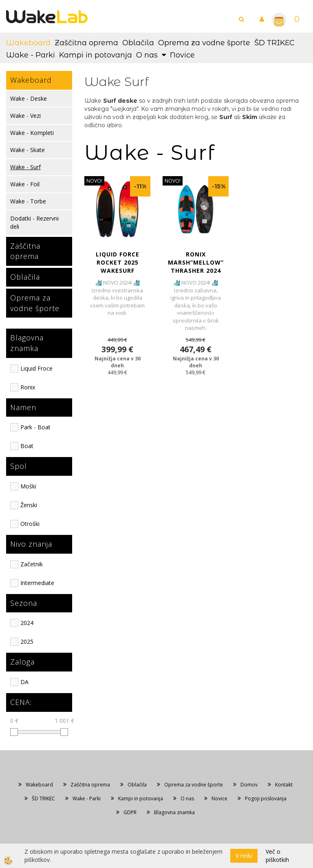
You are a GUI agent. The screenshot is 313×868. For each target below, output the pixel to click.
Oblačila (138, 43)
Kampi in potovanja (96, 55)
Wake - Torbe (28, 201)
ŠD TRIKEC (274, 43)
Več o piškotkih (277, 856)
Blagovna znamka (174, 812)
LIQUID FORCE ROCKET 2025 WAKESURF (118, 262)
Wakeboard (28, 43)
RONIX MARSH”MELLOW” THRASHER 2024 (196, 262)
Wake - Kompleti (32, 133)
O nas (147, 55)
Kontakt (284, 785)
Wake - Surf (25, 167)
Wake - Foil (25, 184)
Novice (182, 55)
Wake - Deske (29, 98)
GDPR (130, 812)
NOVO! (94, 181)
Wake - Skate (28, 150)
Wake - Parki (31, 55)
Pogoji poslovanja (266, 798)
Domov (249, 785)
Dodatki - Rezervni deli (34, 222)
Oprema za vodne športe (204, 43)
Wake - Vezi (25, 116)
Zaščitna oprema (86, 43)
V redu (244, 856)
